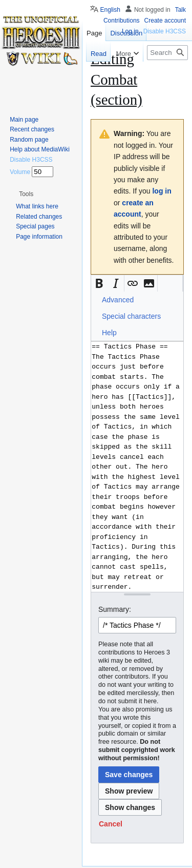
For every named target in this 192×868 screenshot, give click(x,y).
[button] (99, 283)
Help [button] (109, 333)
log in (162, 191)
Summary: (115, 609)
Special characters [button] (131, 316)
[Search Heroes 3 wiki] (167, 53)
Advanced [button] (118, 300)
